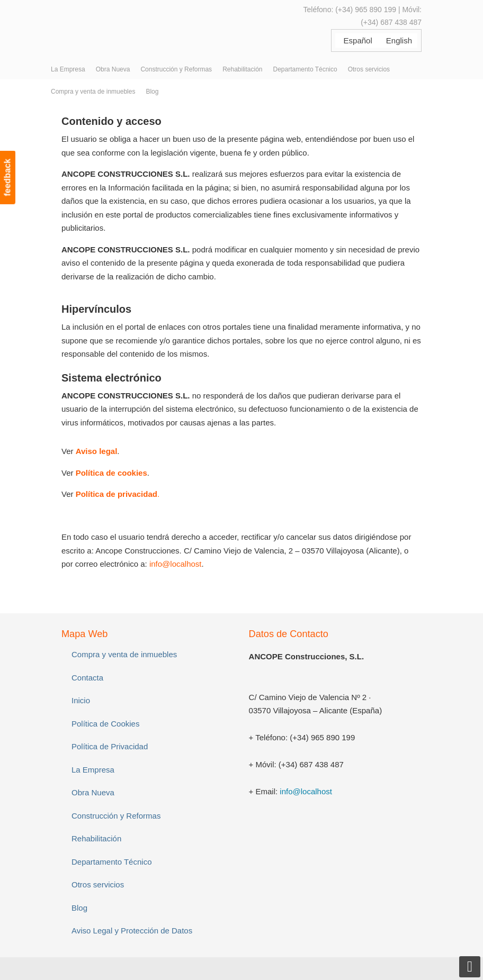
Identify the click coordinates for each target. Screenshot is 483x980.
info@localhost (176, 564)
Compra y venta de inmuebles (124, 654)
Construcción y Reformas (116, 816)
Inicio (81, 700)
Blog (79, 908)
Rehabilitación (96, 838)
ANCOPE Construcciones (141, 26)
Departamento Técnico (111, 862)
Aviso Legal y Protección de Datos (132, 931)
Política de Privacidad (110, 746)
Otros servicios (98, 884)
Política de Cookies (105, 724)
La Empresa (93, 770)
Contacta (87, 678)
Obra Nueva (93, 792)
